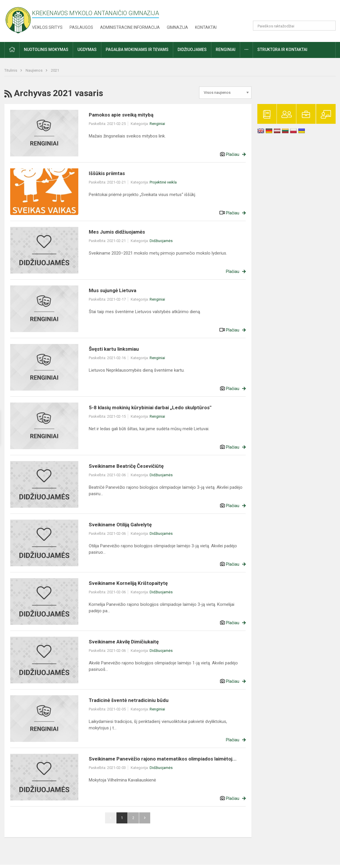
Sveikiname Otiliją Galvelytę (120, 525)
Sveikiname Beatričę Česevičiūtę (126, 466)
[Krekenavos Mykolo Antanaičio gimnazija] (18, 20)
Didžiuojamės (161, 241)
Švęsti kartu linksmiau (114, 349)
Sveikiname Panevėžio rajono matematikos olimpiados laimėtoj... (163, 759)
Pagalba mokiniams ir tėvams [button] (137, 50)
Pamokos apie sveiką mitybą (121, 115)
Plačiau (233, 154)
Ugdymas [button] (87, 50)
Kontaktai (206, 27)
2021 (55, 70)
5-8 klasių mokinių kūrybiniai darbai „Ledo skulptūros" (150, 407)
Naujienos (34, 70)
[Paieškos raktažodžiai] (294, 26)
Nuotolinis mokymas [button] (46, 50)
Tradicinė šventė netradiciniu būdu (129, 700)
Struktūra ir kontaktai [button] (282, 50)
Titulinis (11, 70)
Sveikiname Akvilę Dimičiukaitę (124, 642)
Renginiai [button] (226, 50)
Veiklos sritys (47, 27)
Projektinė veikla (163, 182)
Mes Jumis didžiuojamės (117, 232)
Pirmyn (145, 818)
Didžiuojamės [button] (192, 50)
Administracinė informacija (130, 27)
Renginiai (157, 124)
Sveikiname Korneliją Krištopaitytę (128, 583)
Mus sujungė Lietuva (113, 290)
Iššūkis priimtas (107, 173)
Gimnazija (177, 27)
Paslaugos (81, 27)
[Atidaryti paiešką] (329, 26)
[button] (296, 12)
